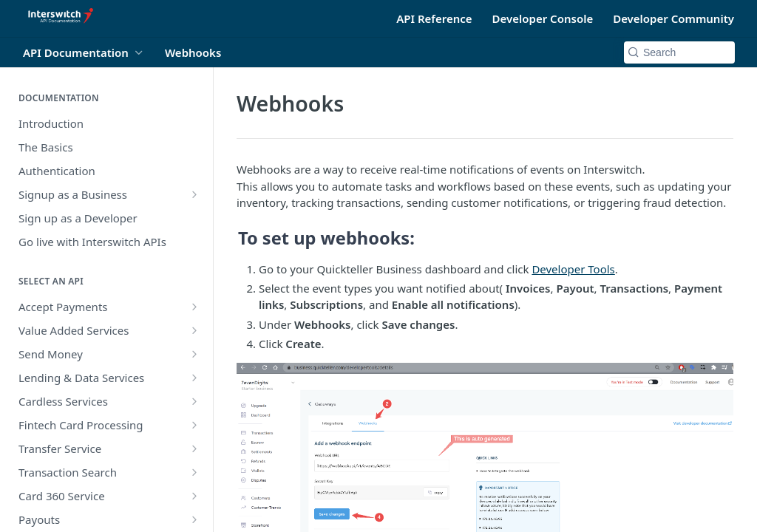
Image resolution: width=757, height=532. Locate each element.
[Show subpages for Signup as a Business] (194, 194)
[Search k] (679, 52)
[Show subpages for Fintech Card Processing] (194, 425)
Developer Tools (573, 269)
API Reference (434, 18)
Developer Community (673, 18)
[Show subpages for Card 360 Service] (194, 496)
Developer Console (543, 18)
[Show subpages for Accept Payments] (194, 307)
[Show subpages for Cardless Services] (194, 401)
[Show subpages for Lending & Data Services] (194, 378)
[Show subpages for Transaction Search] (194, 472)
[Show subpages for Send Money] (194, 354)
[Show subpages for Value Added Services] (194, 330)
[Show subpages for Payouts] (194, 519)
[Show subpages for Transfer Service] (194, 449)
